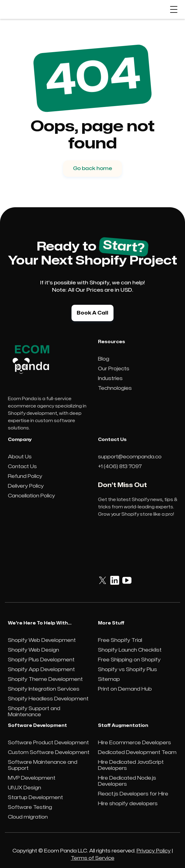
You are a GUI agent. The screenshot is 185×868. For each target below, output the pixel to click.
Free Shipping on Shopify (129, 660)
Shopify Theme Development (45, 679)
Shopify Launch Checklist (130, 650)
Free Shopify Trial (120, 640)
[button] (174, 9)
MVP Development (32, 778)
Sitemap (109, 679)
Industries (110, 379)
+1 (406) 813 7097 (120, 467)
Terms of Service (93, 858)
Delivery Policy (26, 486)
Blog (104, 359)
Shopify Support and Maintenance (34, 712)
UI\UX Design (24, 788)
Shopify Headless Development (48, 699)
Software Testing (30, 807)
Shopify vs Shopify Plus (127, 670)
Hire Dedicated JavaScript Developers (131, 765)
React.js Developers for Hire (133, 794)
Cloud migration (28, 817)
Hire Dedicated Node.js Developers (127, 781)
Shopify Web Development (42, 640)
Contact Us (22, 467)
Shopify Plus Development (41, 660)
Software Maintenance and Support (43, 765)
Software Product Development (48, 743)
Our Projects (114, 369)
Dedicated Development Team (137, 752)
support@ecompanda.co (130, 457)
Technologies (115, 388)
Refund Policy (25, 476)
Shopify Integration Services (44, 689)
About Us (20, 457)
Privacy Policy (154, 851)
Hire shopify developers (128, 804)
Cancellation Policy (31, 496)
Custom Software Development (49, 752)
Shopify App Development (41, 670)
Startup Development (35, 798)
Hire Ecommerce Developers (134, 743)
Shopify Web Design (33, 650)
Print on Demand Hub (125, 689)
